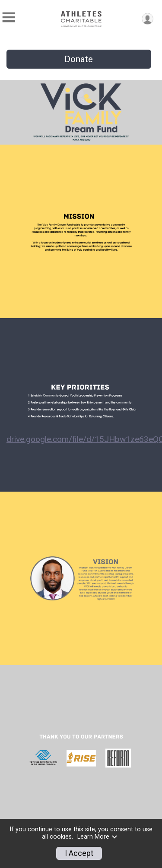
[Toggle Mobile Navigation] (9, 17)
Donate (79, 59)
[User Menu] (148, 19)
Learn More (98, 837)
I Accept (79, 853)
